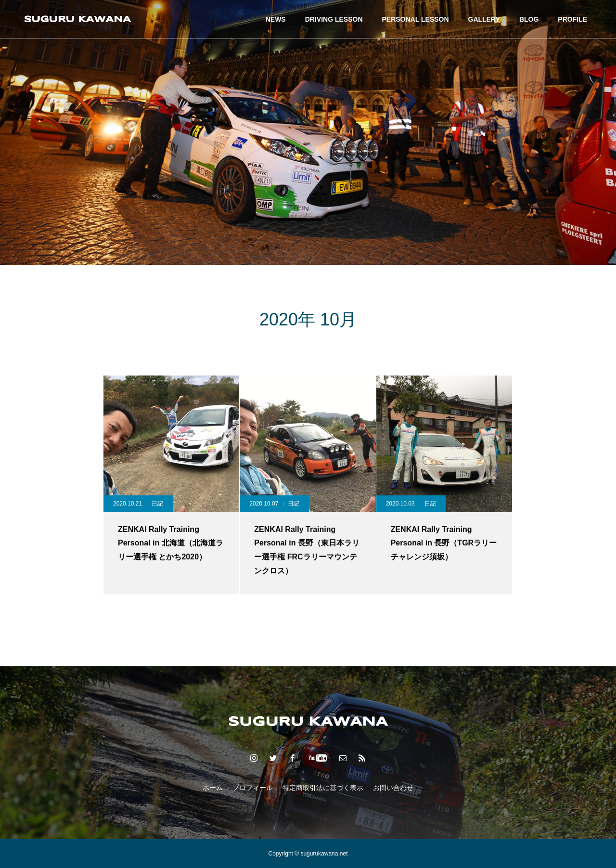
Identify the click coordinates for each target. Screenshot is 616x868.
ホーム (213, 788)
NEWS (276, 19)
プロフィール (253, 788)
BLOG (529, 19)
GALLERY (484, 19)
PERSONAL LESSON (416, 19)
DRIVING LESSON (334, 19)
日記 (157, 504)
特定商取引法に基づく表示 (323, 788)
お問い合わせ (393, 788)
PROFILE (572, 19)
